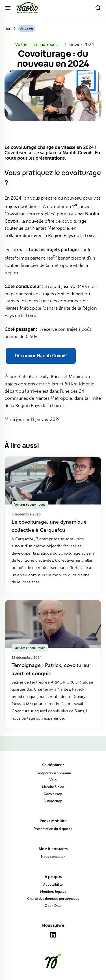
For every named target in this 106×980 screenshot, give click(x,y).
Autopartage (53, 801)
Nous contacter (53, 857)
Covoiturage (53, 794)
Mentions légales (53, 892)
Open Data (53, 906)
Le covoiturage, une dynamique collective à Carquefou (49, 526)
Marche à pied (53, 787)
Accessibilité (53, 885)
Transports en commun (53, 773)
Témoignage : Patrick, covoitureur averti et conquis (51, 669)
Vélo (53, 780)
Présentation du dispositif (53, 829)
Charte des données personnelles (53, 899)
